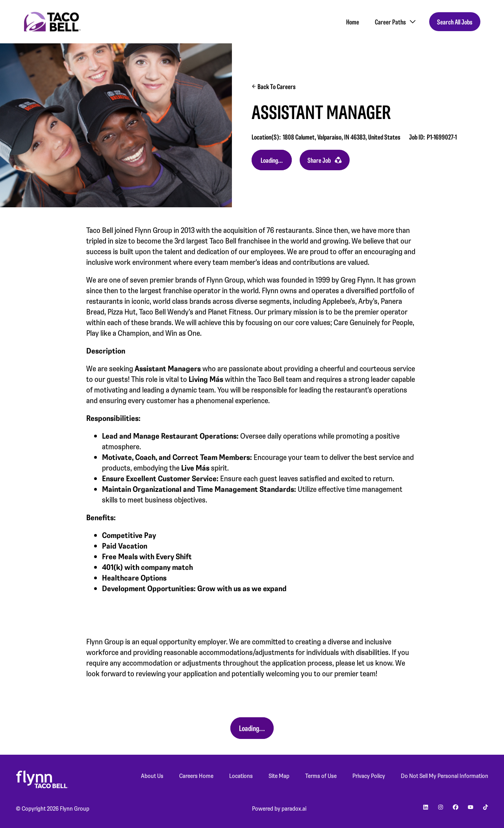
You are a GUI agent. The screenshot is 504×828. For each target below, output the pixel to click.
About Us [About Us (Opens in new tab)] (152, 776)
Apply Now (272, 160)
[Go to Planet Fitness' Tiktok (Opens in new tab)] (485, 808)
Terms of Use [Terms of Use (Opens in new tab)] (321, 776)
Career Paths (396, 22)
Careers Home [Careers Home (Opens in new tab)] (196, 776)
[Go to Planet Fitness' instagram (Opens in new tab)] (441, 808)
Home (353, 22)
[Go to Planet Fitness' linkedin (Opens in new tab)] (426, 808)
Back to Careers (274, 86)
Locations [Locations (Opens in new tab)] (241, 776)
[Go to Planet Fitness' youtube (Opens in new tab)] (471, 808)
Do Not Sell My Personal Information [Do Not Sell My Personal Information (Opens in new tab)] (445, 776)
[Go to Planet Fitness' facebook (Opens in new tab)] (456, 808)
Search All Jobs (455, 22)
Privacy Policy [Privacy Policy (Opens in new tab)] (369, 776)
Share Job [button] (325, 160)
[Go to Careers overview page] (52, 22)
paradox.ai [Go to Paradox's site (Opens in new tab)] (294, 808)
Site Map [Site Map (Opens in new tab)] (279, 776)
